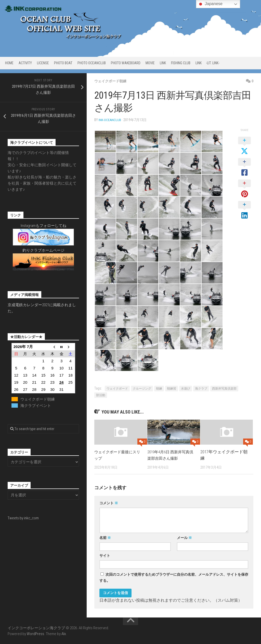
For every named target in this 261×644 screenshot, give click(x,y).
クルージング (142, 388)
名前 (105, 537)
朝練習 (172, 388)
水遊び (186, 388)
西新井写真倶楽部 (224, 388)
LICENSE (43, 63)
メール (184, 537)
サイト (105, 555)
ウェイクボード (117, 388)
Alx (64, 634)
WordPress (35, 634)
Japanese (210, 4)
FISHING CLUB (181, 63)
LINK (163, 63)
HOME (9, 63)
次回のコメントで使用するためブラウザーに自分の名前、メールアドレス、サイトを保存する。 (174, 577)
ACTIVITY (25, 63)
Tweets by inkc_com (23, 518)
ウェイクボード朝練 (113, 81)
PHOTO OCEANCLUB (92, 63)
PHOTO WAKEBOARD (126, 63)
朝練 (159, 388)
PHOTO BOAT (63, 63)
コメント (109, 503)
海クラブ (201, 388)
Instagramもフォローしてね (43, 226)
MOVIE (150, 63)
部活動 (101, 395)
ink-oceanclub (110, 120)
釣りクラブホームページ (43, 250)
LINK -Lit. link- (207, 63)
